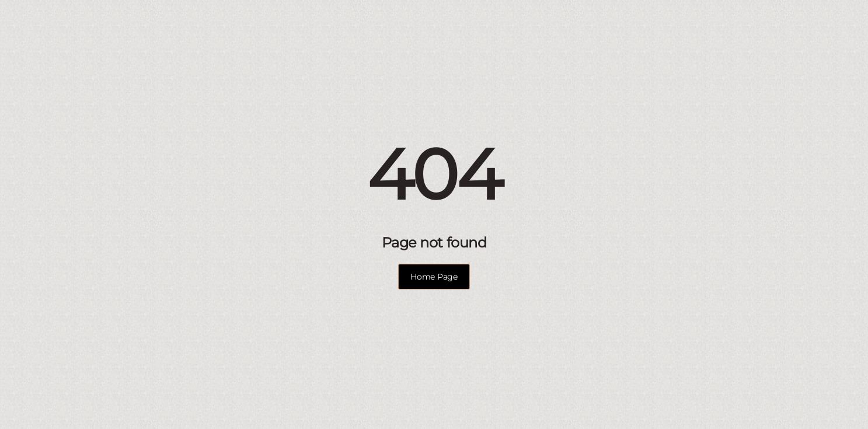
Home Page (434, 277)
